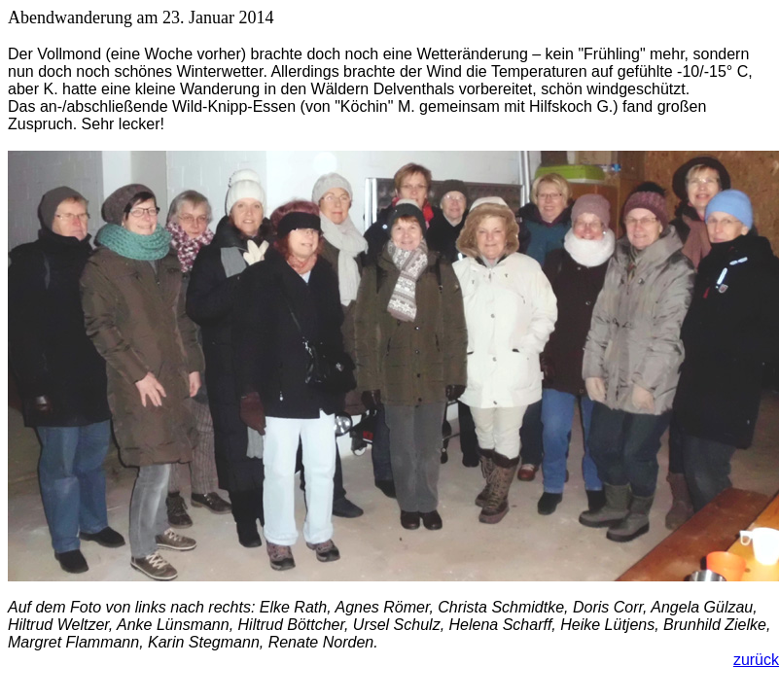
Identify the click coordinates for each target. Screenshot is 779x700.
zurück (756, 660)
